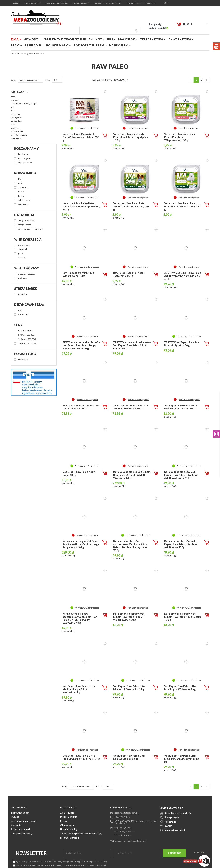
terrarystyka (152, 39)
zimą (15, 39)
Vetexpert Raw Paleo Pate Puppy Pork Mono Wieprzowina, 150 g (180, 137)
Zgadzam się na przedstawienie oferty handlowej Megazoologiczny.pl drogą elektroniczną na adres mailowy (60, 861)
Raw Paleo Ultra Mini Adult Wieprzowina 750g (78, 274)
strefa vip (33, 45)
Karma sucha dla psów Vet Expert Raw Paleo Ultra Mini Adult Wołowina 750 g (181, 475)
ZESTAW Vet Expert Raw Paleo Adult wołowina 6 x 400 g (132, 407)
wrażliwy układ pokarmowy (30, 229)
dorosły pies (24, 245)
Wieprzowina (24, 200)
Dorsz (21, 179)
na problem (119, 45)
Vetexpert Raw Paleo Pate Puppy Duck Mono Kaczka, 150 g (182, 206)
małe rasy (23, 278)
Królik (21, 196)
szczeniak (23, 249)
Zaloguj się (155, 24)
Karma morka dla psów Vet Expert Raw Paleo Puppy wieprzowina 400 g (129, 617)
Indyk (21, 183)
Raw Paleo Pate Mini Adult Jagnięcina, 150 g (129, 274)
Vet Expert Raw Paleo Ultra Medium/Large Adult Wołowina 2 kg (79, 689)
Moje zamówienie (171, 808)
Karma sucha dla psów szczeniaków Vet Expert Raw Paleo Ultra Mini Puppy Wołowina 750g (80, 618)
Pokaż (99, 786)
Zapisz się (174, 853)
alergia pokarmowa (27, 221)
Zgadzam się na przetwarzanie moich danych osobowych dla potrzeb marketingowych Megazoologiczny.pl (60, 865)
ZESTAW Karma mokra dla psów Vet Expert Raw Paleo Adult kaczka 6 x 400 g (132, 345)
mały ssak (127, 39)
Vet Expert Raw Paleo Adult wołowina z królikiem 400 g (181, 407)
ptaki (15, 45)
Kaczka (21, 192)
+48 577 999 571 (122, 817)
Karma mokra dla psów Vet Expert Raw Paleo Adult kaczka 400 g (183, 617)
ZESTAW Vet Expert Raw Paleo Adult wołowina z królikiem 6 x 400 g (183, 276)
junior (21, 254)
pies (110, 39)
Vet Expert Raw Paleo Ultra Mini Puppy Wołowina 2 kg (180, 688)
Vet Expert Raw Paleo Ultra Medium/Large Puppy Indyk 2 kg (182, 759)
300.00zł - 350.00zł (27, 344)
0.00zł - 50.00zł (25, 331)
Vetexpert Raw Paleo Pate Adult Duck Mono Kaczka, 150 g (131, 206)
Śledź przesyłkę (172, 818)
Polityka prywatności (20, 830)
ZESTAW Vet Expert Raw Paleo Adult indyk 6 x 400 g (81, 407)
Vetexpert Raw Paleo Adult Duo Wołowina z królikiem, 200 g (81, 137)
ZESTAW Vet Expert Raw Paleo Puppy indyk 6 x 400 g (183, 344)
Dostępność (23, 360)
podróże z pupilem (89, 45)
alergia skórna (25, 225)
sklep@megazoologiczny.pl (126, 813)
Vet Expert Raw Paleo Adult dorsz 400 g (79, 473)
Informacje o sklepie (20, 813)
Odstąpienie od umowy (21, 834)
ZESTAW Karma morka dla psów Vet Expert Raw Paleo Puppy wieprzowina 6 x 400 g (81, 345)
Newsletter (31, 853)
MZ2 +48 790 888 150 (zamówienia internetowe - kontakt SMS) (136, 822)
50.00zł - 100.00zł (26, 335)
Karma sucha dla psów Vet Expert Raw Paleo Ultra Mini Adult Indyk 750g (181, 544)
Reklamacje (170, 822)
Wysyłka (15, 817)
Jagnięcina (23, 188)
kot (99, 39)
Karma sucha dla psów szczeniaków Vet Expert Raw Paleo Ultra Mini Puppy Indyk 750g (130, 546)
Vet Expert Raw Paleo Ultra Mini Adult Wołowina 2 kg (129, 688)
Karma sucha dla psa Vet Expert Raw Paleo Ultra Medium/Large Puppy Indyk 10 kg (81, 544)
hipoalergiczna (25, 159)
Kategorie (19, 92)
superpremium (25, 163)
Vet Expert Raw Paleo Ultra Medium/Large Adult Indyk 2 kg (81, 757)
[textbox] (110, 31)
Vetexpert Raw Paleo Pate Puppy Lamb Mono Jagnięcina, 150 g (131, 137)
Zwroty (168, 826)
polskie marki (57, 45)
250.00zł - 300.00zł (27, 339)
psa (20, 310)
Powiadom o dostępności (138, 128)
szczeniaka (23, 315)
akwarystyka (180, 39)
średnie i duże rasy (27, 274)
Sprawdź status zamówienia (178, 814)
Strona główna (27, 54)
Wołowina (23, 205)
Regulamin (16, 825)
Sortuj (64, 786)
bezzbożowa (24, 154)
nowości (31, 39)
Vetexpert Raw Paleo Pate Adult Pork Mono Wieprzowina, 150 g (81, 206)
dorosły (22, 258)
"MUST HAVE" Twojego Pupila (67, 39)
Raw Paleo (23, 294)
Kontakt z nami (121, 807)
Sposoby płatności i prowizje (23, 821)
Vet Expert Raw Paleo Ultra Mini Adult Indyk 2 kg (129, 757)
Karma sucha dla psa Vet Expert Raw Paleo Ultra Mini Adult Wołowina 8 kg (132, 475)
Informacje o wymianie (175, 830)
